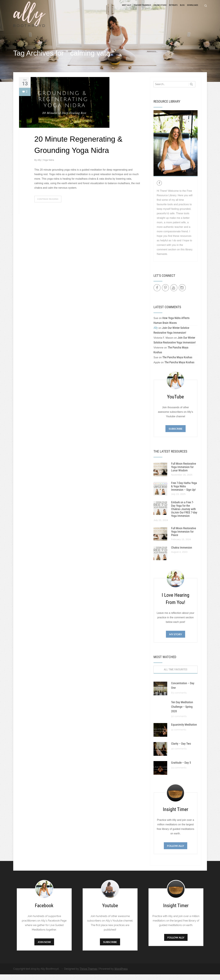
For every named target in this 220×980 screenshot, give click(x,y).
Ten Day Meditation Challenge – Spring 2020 (182, 712)
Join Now (44, 948)
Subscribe (176, 434)
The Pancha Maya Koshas (177, 363)
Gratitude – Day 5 (181, 768)
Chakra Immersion (182, 553)
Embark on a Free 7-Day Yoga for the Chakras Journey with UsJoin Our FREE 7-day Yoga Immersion (184, 515)
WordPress (121, 974)
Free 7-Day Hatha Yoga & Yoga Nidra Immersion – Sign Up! (184, 492)
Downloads (193, 8)
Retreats (173, 8)
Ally (40, 166)
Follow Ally (176, 851)
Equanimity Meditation (184, 730)
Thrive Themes (88, 974)
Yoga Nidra (49, 166)
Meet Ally (127, 8)
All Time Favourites (176, 675)
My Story (176, 640)
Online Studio (160, 8)
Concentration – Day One (183, 691)
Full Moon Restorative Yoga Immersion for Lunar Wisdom (184, 473)
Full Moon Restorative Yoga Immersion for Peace (184, 537)
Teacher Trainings (142, 8)
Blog (182, 8)
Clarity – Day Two (181, 749)
